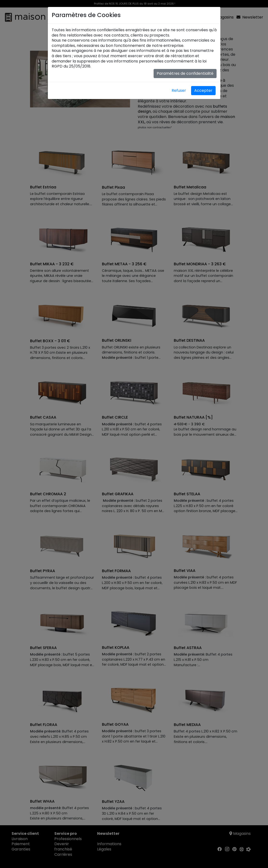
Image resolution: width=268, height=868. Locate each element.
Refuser (179, 90)
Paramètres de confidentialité (185, 73)
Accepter (203, 90)
